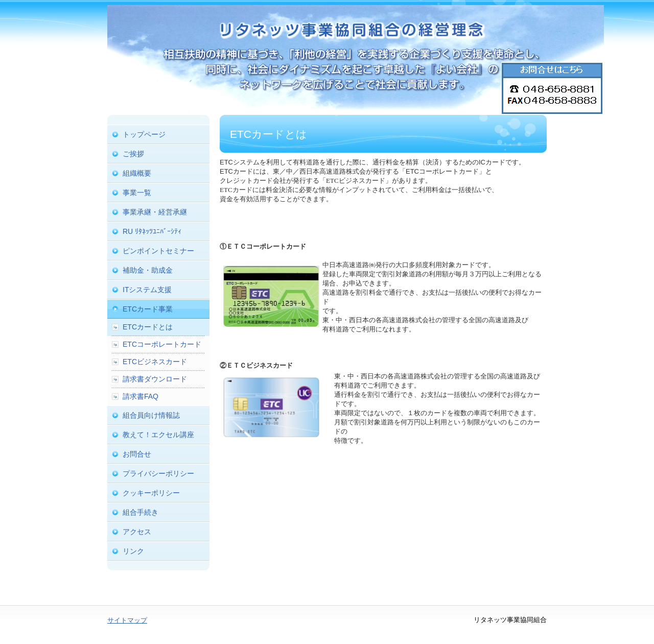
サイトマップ (127, 620)
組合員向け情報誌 (151, 415)
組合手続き (141, 512)
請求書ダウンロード (155, 379)
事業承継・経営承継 (155, 212)
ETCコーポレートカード (162, 344)
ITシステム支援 (147, 290)
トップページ (144, 134)
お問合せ (137, 454)
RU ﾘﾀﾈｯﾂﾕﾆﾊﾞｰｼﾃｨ (152, 231)
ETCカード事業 (148, 309)
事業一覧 (137, 193)
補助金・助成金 (148, 270)
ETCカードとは (148, 327)
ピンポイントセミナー (158, 251)
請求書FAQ (141, 396)
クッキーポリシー (151, 493)
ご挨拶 (133, 154)
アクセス (137, 532)
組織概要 (137, 173)
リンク (133, 551)
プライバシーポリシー (158, 473)
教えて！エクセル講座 (158, 435)
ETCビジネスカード (155, 362)
